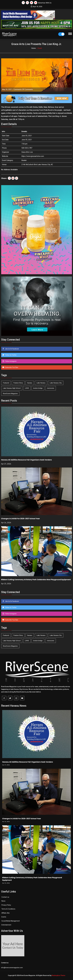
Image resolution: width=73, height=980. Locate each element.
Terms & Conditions (8, 909)
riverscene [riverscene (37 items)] (51, 388)
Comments (23, 89)
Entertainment (6, 925)
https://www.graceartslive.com (33, 156)
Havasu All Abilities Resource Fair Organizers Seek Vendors (27, 460)
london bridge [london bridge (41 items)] (38, 388)
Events (4, 917)
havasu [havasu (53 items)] (30, 383)
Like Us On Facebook (12, 349)
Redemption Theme (58, 975)
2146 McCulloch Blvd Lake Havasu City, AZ (37, 164)
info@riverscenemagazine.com (12, 968)
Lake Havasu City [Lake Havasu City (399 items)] (56, 383)
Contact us (5, 897)
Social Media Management (11, 921)
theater (24, 160)
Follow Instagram (11, 361)
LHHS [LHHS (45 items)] (27, 388)
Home (33, 48)
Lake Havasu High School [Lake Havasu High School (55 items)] (12, 388)
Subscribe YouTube (11, 367)
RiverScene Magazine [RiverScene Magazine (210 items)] (10, 394)
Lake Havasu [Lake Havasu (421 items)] (41, 383)
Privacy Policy (6, 905)
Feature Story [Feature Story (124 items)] (18, 383)
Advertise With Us (45, 3)
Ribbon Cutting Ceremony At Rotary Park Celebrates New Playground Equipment (36, 580)
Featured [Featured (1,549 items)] (6, 383)
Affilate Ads (6, 913)
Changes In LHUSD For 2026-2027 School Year (20, 519)
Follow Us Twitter (11, 355)
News (3, 901)
